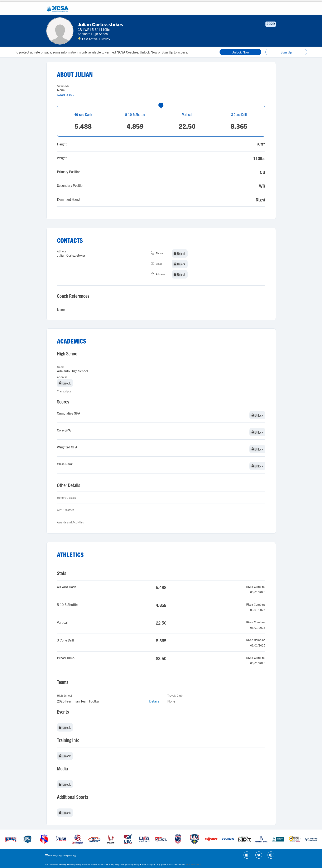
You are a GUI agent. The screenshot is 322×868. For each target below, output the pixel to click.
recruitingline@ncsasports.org (62, 855)
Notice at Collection (100, 864)
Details (154, 701)
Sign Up (286, 52)
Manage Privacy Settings (130, 864)
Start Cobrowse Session (176, 864)
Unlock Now (240, 52)
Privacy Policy (114, 864)
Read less (66, 95)
